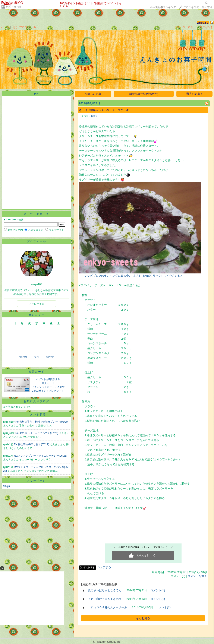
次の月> (50, 357)
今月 (37, 357)
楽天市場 (207, 7)
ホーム (5, 27)
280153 (203, 23)
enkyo (6, 486)
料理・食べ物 (14, 7)
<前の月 (23, 357)
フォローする (37, 304)
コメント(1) (158, 590)
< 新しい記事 (93, 94)
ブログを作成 (191, 7)
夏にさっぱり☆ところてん (105, 590)
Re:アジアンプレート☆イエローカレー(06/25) (40, 456)
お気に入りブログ (37, 401)
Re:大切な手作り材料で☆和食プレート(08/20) (42, 422)
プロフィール (28, 27)
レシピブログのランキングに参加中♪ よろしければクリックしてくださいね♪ (133, 276)
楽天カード (37, 372)
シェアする (104, 567)
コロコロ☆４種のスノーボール (107, 607)
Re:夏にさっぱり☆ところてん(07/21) (37, 433)
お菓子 (94, 116)
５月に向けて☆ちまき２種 (105, 599)
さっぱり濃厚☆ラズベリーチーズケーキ (104, 110)
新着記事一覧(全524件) (144, 94)
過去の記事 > (194, 94)
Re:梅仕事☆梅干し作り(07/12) (32, 444)
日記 (14, 27)
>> (163, 7)
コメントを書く (197, 576)
